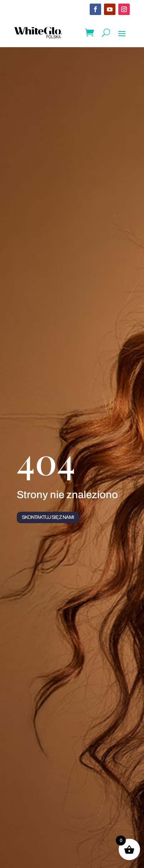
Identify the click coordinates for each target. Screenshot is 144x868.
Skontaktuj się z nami (48, 517)
